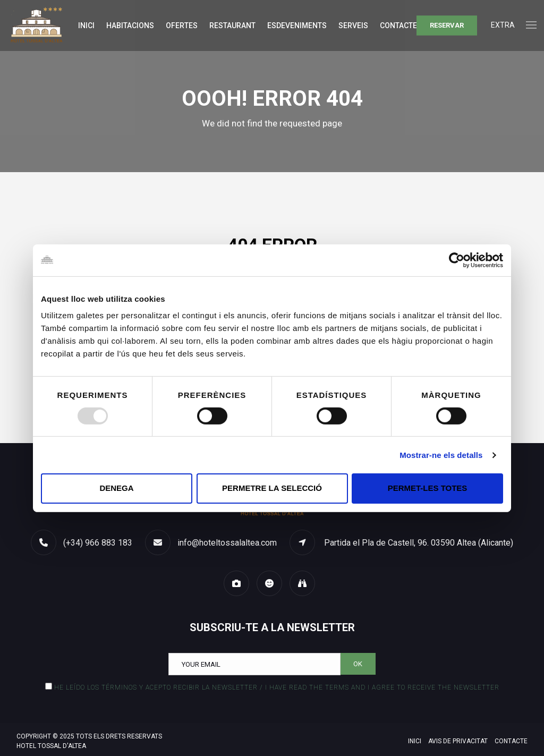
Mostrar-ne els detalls (441, 455)
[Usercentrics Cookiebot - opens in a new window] (457, 260)
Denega (116, 488)
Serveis (353, 26)
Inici (86, 26)
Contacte (398, 26)
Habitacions (130, 26)
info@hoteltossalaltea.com (227, 543)
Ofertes (182, 26)
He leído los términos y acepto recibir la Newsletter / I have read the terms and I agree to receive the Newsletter (277, 687)
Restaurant (232, 26)
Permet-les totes (428, 488)
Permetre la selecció (272, 488)
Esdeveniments (297, 26)
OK (358, 664)
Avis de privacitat (458, 741)
